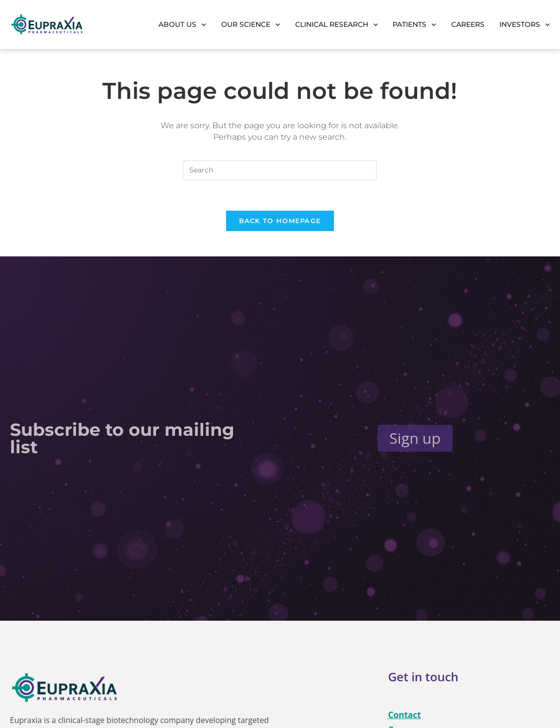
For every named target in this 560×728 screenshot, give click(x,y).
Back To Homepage (280, 221)
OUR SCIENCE (251, 25)
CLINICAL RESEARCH (337, 25)
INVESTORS (525, 25)
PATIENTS (414, 25)
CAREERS (468, 24)
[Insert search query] (280, 170)
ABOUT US (182, 25)
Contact (404, 715)
